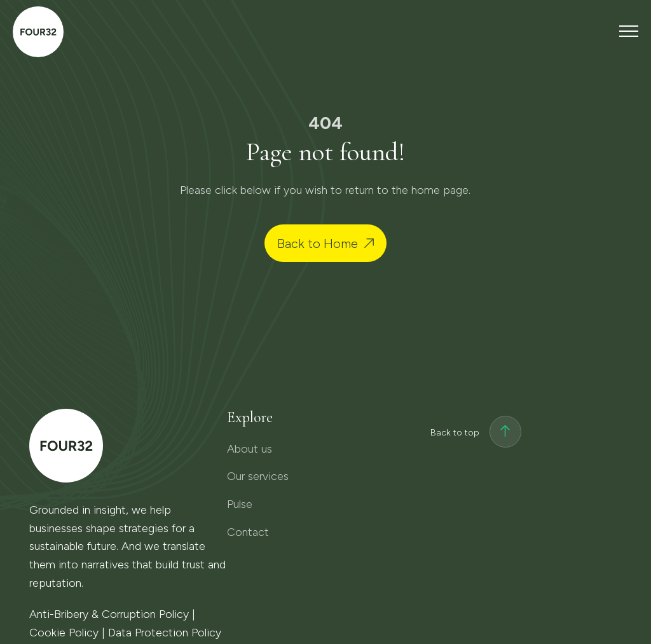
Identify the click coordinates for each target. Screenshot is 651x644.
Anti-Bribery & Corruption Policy (109, 614)
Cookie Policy (64, 633)
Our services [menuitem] (258, 476)
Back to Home (318, 243)
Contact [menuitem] (248, 532)
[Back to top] (505, 433)
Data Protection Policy (165, 633)
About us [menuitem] (250, 449)
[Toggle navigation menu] (629, 31)
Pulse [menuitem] (240, 504)
